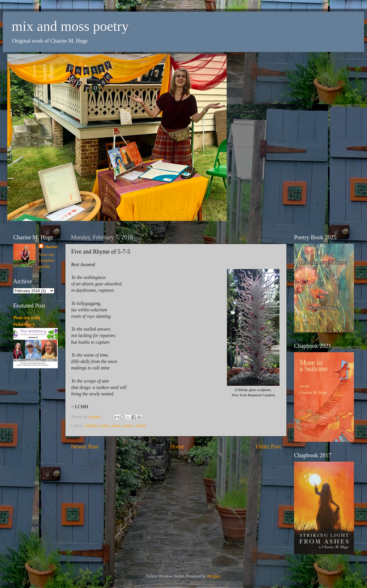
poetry (128, 425)
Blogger (214, 576)
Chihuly (91, 425)
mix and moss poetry (70, 26)
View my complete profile (47, 260)
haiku (105, 425)
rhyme (141, 425)
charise (51, 247)
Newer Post (85, 446)
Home (177, 446)
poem (116, 425)
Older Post (268, 446)
